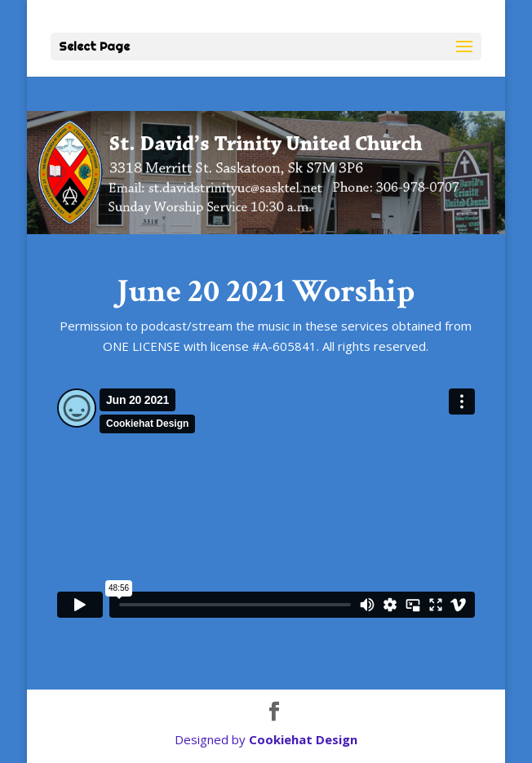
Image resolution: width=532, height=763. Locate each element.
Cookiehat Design (303, 739)
